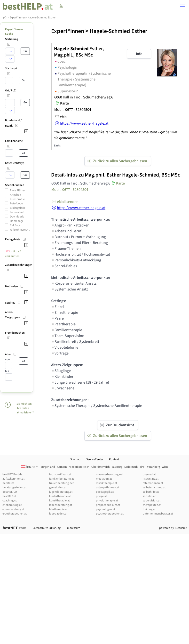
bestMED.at (9, 496)
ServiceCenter (95, 459)
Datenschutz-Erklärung (47, 528)
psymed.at (149, 474)
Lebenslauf (17, 212)
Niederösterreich (79, 467)
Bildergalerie (18, 208)
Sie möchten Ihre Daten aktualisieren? (25, 408)
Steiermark (131, 467)
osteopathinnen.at (108, 487)
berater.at (8, 483)
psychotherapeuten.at (110, 514)
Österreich (30, 467)
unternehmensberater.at (158, 514)
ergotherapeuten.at (15, 514)
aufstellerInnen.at (13, 479)
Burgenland (48, 467)
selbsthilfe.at (151, 492)
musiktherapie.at (106, 483)
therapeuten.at (152, 505)
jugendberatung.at (61, 492)
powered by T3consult (173, 528)
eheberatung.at (12, 505)
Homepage (17, 221)
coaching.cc (10, 501)
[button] (183, 6)
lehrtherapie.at (58, 509)
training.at (149, 509)
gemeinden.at (58, 487)
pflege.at (101, 496)
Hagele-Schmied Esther (42, 18)
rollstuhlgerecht (20, 230)
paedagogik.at (105, 492)
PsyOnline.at (151, 479)
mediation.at (104, 479)
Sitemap (75, 459)
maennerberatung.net (110, 474)
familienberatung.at (62, 479)
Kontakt (114, 459)
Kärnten (62, 467)
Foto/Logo (16, 204)
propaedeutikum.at (108, 505)
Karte (62, 103)
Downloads (17, 217)
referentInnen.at (153, 483)
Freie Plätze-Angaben (17, 193)
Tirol (142, 467)
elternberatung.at (13, 509)
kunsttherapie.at (59, 501)
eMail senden (65, 202)
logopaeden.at (58, 514)
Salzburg (117, 467)
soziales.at (149, 496)
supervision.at (152, 501)
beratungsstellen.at (14, 487)
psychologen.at (106, 509)
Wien (165, 467)
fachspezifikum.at (60, 474)
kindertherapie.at (60, 496)
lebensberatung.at (61, 505)
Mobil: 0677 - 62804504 (73, 110)
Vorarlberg (154, 467)
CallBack (15, 225)
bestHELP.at (10, 492)
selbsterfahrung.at (154, 487)
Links (57, 146)
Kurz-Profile (17, 199)
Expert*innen (18, 18)
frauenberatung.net (61, 483)
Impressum (73, 528)
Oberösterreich (101, 467)
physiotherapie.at (107, 501)
